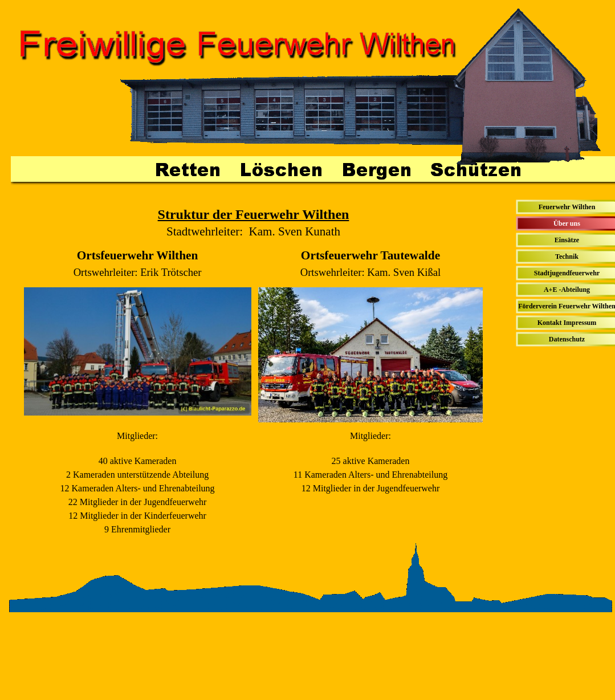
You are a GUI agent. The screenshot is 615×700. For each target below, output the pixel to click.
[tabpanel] (254, 223)
